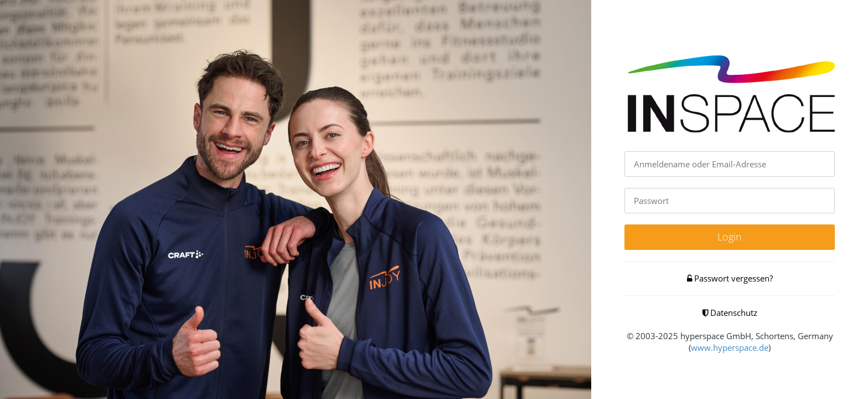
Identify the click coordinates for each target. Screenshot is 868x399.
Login (730, 237)
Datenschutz (730, 313)
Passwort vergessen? (730, 278)
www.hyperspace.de (730, 347)
